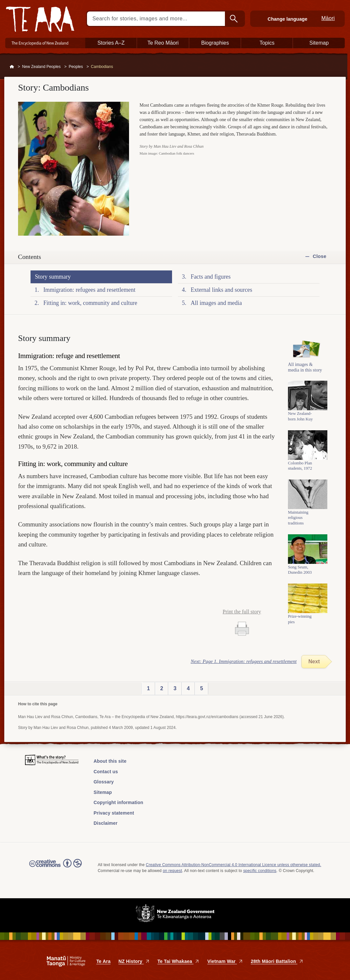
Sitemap (103, 792)
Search (234, 19)
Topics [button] (267, 43)
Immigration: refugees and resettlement (89, 290)
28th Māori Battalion (277, 961)
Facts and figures (211, 277)
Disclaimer (106, 823)
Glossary (104, 782)
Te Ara (103, 961)
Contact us (106, 772)
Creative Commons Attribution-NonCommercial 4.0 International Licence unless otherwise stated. (233, 865)
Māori (328, 18)
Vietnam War (225, 961)
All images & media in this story (305, 369)
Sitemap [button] (319, 43)
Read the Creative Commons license (55, 868)
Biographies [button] (215, 43)
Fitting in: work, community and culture (90, 303)
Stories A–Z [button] (111, 43)
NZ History (134, 961)
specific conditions (260, 871)
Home (12, 67)
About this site (110, 761)
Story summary (53, 277)
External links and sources (221, 290)
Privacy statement (114, 813)
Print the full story (242, 612)
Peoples (76, 67)
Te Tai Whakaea (179, 961)
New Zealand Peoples (41, 67)
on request (173, 871)
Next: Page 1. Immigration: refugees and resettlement (244, 661)
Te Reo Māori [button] (163, 43)
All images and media (216, 303)
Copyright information (118, 802)
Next (314, 661)
